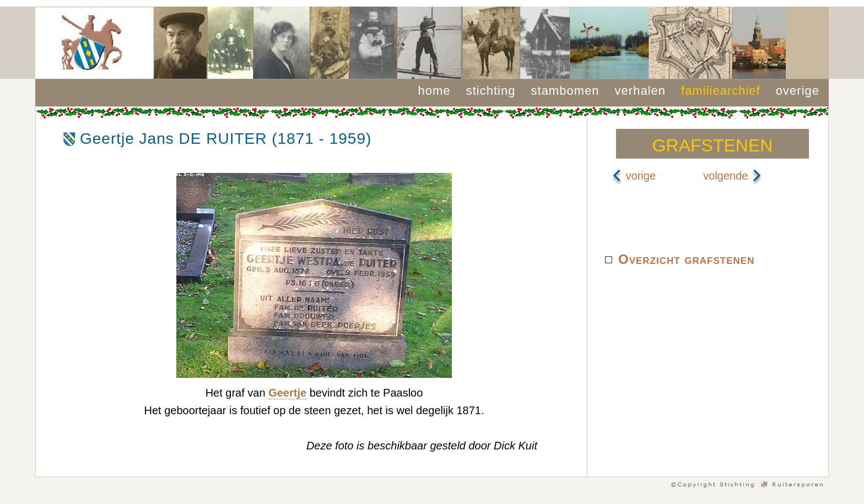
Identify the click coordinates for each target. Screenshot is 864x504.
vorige (634, 176)
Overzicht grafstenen (686, 259)
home (434, 91)
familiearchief (721, 91)
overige (798, 91)
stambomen (565, 91)
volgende (733, 176)
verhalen (640, 91)
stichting (491, 91)
